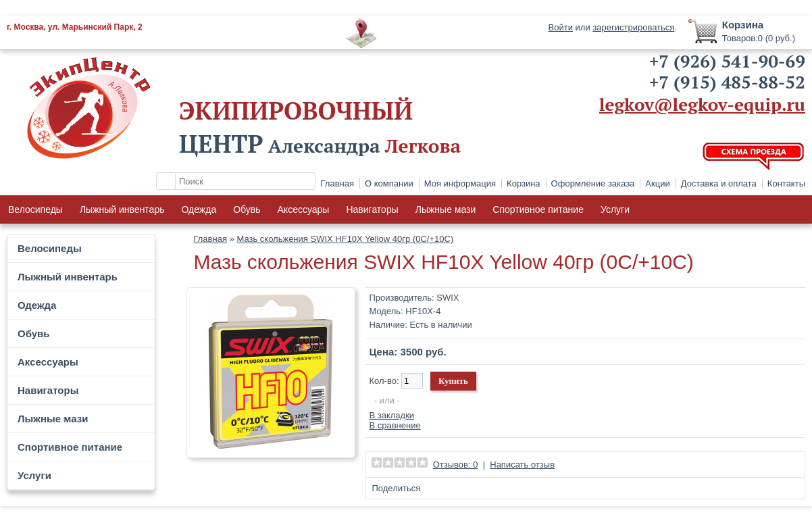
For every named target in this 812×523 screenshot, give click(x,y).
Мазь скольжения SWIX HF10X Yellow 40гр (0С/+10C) (345, 239)
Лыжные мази (446, 209)
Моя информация (460, 183)
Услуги (615, 209)
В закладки (391, 415)
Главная (337, 183)
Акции (657, 183)
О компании (389, 183)
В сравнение (395, 425)
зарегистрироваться (633, 27)
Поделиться (396, 488)
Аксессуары (304, 209)
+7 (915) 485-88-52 (727, 82)
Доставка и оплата (719, 183)
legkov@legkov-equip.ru (702, 104)
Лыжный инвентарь (122, 209)
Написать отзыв (522, 465)
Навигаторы (372, 209)
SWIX (448, 298)
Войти (561, 27)
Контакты (786, 183)
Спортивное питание (538, 209)
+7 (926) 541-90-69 (727, 61)
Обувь (247, 209)
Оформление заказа (593, 183)
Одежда (199, 209)
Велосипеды (35, 209)
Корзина (524, 183)
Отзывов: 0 (456, 465)
